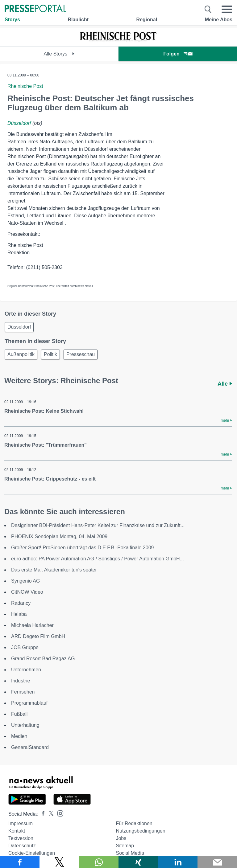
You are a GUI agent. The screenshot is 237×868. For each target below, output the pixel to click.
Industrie (21, 681)
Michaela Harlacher (32, 625)
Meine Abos (219, 20)
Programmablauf (29, 703)
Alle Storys (59, 54)
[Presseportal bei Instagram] (58, 813)
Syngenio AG (25, 581)
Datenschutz (22, 846)
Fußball (19, 714)
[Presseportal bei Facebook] (41, 814)
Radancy (21, 603)
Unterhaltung (25, 725)
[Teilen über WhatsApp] (99, 862)
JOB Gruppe (25, 647)
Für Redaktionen (134, 823)
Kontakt (17, 831)
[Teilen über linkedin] (178, 862)
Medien (19, 736)
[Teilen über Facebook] (20, 862)
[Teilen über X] (59, 862)
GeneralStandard (30, 747)
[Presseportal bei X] (49, 814)
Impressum (21, 823)
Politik (50, 354)
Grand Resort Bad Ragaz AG (43, 659)
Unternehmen (26, 670)
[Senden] (217, 862)
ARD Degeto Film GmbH (38, 636)
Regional (147, 20)
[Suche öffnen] (208, 9)
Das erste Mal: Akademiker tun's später (54, 570)
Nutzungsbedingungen (140, 831)
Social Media (130, 853)
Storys (12, 20)
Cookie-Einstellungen (32, 853)
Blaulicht (78, 20)
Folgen (178, 54)
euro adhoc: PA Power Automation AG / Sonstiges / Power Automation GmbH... (98, 559)
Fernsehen (23, 692)
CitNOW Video (27, 592)
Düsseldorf (19, 123)
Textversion (21, 838)
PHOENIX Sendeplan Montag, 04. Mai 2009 (59, 536)
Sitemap (125, 846)
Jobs (121, 838)
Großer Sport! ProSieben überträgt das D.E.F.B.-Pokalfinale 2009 (82, 548)
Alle (225, 384)
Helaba (19, 614)
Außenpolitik (21, 354)
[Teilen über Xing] (138, 862)
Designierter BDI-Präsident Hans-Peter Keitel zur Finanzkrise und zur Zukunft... (98, 525)
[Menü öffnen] (227, 9)
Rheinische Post (25, 86)
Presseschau (81, 354)
